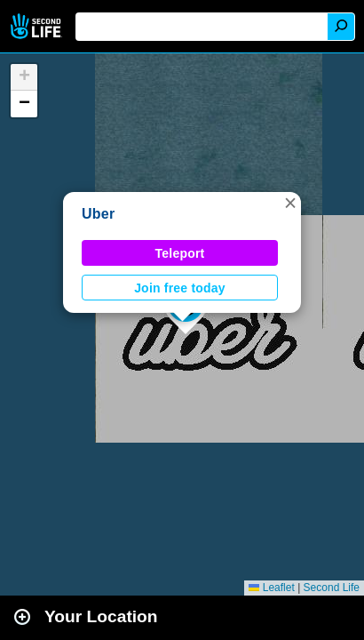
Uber (98, 214)
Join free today (180, 288)
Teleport (180, 253)
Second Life (38, 26)
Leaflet (271, 588)
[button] (290, 203)
